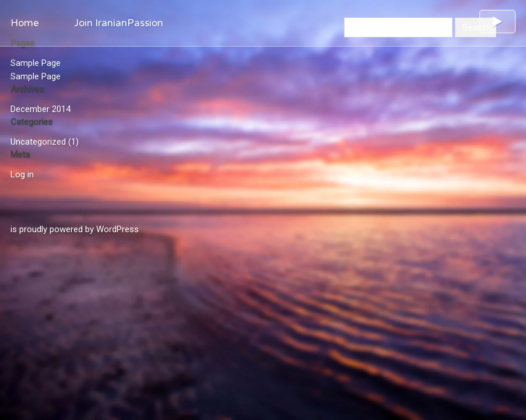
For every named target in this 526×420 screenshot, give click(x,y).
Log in (22, 174)
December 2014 (41, 109)
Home (25, 23)
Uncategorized (38, 142)
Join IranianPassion (119, 23)
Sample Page (36, 63)
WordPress (118, 229)
